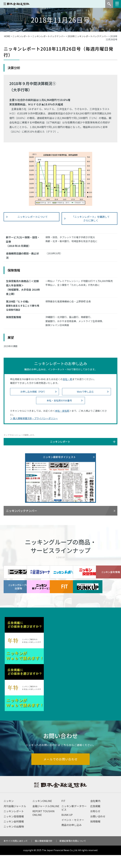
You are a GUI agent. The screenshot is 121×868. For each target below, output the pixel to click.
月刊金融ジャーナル (15, 819)
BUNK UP (67, 828)
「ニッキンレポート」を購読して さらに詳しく (91, 218)
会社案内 (95, 814)
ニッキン (9, 814)
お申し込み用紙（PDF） (33, 392)
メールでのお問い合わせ (61, 772)
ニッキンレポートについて (33, 217)
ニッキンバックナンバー (22, 511)
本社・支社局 (62, 411)
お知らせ (95, 824)
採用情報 (95, 834)
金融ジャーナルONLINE (46, 819)
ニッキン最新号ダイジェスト (59, 457)
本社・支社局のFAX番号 (59, 400)
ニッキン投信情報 (14, 829)
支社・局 (67, 379)
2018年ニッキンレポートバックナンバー (88, 36)
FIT (63, 814)
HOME (7, 36)
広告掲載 (95, 819)
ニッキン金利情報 (14, 834)
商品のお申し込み (72, 838)
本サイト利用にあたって (16, 854)
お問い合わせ (98, 829)
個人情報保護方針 (44, 854)
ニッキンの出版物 (14, 839)
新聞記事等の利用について (73, 854)
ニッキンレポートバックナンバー (49, 36)
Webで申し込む (85, 392)
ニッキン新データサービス (74, 821)
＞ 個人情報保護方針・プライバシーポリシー (34, 418)
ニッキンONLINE (42, 814)
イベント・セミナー (73, 833)
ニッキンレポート (21, 36)
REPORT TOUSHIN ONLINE (43, 826)
